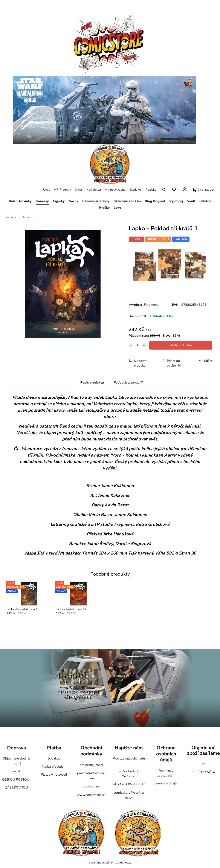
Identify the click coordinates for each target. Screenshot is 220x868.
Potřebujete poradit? (128, 382)
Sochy (74, 201)
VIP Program (63, 190)
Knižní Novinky (20, 201)
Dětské (26, 217)
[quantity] (137, 345)
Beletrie (205, 201)
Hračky (104, 208)
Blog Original (155, 201)
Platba (54, 748)
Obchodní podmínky (91, 751)
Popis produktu (92, 382)
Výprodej (176, 201)
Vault (191, 201)
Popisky (151, 190)
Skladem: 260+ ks (127, 201)
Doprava (17, 748)
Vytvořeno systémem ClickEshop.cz (110, 863)
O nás (79, 190)
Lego (117, 208)
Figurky (59, 201)
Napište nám (129, 748)
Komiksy (42, 201)
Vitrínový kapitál (116, 190)
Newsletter (94, 190)
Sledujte (135, 190)
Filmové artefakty (96, 201)
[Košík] (198, 190)
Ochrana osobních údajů (166, 754)
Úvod (47, 190)
